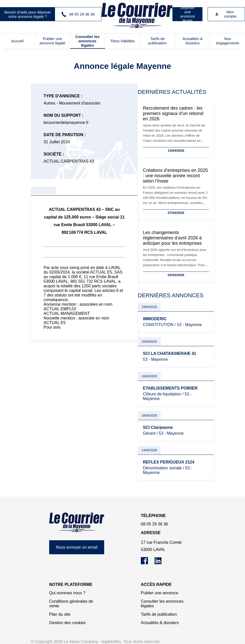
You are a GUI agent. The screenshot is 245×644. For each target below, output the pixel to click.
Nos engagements (228, 41)
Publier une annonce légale (52, 41)
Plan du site (60, 614)
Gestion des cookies (67, 623)
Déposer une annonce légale (187, 14)
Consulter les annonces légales (87, 41)
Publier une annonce (160, 593)
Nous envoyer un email (77, 547)
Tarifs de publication (158, 41)
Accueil (17, 41)
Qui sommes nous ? (67, 593)
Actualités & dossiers (192, 41)
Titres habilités (122, 41)
